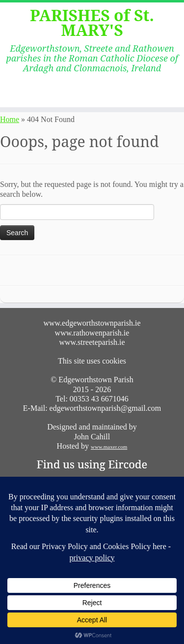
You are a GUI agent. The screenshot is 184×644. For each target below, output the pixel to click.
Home (10, 119)
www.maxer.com (109, 447)
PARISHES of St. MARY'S (92, 23)
